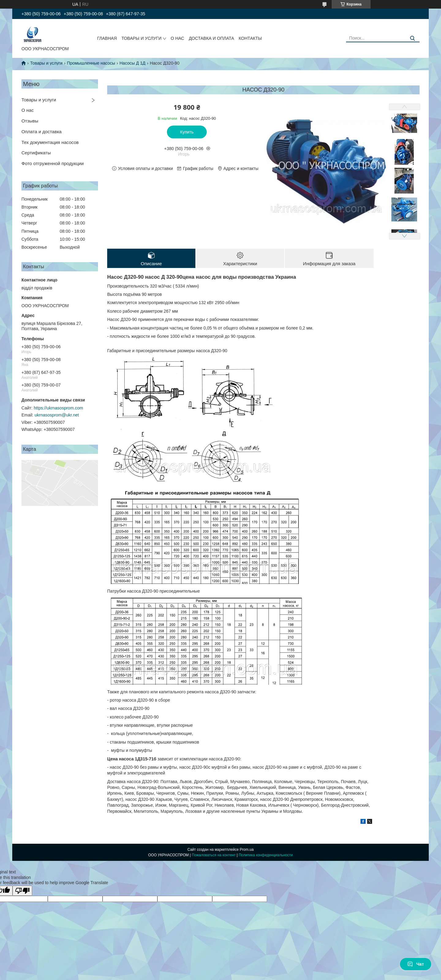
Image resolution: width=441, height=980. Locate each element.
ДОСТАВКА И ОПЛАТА (211, 38)
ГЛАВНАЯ (107, 38)
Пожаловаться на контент (214, 855)
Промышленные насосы (91, 63)
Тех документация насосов (50, 142)
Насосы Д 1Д (132, 63)
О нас (28, 110)
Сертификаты (36, 153)
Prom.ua (247, 850)
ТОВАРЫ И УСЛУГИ (141, 38)
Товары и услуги (46, 63)
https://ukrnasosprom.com (58, 408)
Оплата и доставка (41, 132)
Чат (416, 964)
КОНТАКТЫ (250, 38)
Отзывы (30, 121)
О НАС (177, 38)
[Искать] (413, 38)
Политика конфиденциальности (266, 855)
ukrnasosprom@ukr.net (57, 415)
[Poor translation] (22, 891)
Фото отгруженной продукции (53, 163)
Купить (187, 132)
